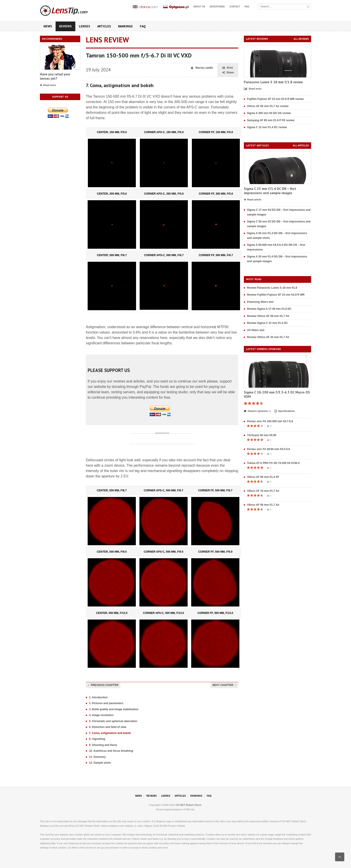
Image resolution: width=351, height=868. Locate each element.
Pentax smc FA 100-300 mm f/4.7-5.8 (270, 421)
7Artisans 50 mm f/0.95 (262, 435)
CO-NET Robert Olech (188, 805)
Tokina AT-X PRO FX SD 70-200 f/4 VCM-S (273, 463)
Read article (252, 200)
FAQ (143, 26)
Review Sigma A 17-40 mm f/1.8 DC (269, 309)
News (48, 26)
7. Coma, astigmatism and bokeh (110, 733)
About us (199, 7)
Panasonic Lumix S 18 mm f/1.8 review (273, 82)
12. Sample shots (100, 763)
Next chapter (224, 685)
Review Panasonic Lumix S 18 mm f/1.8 (272, 288)
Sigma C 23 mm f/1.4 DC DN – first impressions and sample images (270, 191)
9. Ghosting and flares (103, 745)
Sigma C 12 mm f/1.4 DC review (267, 127)
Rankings (125, 26)
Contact (235, 7)
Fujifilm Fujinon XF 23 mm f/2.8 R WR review (275, 99)
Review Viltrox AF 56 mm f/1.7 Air (268, 316)
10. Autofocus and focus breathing (111, 751)
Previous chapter (103, 685)
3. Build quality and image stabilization (114, 709)
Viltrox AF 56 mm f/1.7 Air (263, 505)
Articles (104, 26)
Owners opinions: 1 (257, 411)
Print (228, 68)
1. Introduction (98, 697)
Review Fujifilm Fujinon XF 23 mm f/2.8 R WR (276, 295)
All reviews (301, 39)
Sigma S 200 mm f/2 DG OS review (269, 113)
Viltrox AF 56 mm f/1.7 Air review (268, 106)
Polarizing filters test (260, 302)
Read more (48, 85)
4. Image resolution (101, 715)
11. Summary (97, 757)
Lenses (84, 26)
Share (228, 73)
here (74, 848)
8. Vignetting (97, 739)
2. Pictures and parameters (106, 703)
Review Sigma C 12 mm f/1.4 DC (267, 323)
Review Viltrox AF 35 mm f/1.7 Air (268, 337)
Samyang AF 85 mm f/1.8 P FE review (271, 120)
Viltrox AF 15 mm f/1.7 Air (263, 491)
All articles (301, 146)
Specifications (285, 411)
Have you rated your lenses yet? (55, 76)
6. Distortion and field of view (108, 727)
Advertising (217, 7)
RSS (247, 7)
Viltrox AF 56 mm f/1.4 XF (263, 477)
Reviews (65, 26)
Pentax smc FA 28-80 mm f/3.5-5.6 (269, 449)
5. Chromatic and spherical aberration (113, 721)
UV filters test (256, 330)
